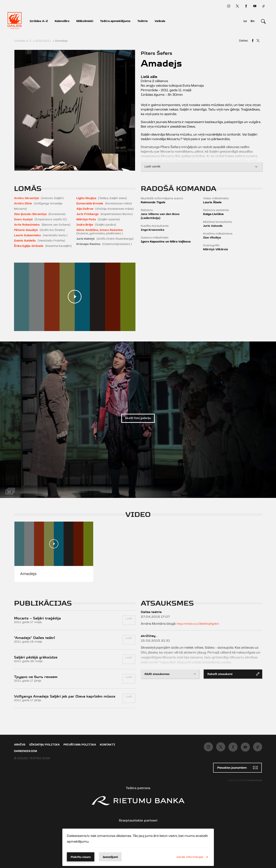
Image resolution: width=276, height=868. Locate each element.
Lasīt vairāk (201, 167)
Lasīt (129, 619)
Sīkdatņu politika (44, 745)
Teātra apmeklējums (115, 21)
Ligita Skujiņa (86, 198)
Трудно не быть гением (36, 677)
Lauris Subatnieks (27, 235)
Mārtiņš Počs (86, 219)
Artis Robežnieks (27, 225)
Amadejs (28, 574)
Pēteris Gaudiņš (26, 230)
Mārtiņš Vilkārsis (216, 249)
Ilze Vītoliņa (212, 238)
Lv (245, 21)
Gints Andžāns (87, 230)
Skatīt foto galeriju (138, 418)
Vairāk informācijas (193, 857)
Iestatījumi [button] (110, 857)
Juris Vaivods (213, 226)
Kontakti (108, 745)
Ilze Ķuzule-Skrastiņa (30, 214)
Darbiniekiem (25, 751)
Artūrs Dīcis (23, 204)
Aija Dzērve (85, 209)
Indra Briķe (85, 225)
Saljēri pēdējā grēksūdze (36, 657)
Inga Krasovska (152, 230)
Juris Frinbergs (88, 214)
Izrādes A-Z (39, 21)
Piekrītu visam (81, 857)
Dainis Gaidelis (25, 241)
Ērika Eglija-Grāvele (29, 246)
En (253, 21)
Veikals (160, 21)
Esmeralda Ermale (90, 204)
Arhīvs (20, 745)
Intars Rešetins (111, 230)
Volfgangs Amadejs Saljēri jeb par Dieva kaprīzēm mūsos (65, 696)
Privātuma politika (80, 745)
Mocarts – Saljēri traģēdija (37, 618)
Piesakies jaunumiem (237, 768)
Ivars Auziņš (23, 219)
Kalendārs (62, 21)
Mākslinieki (85, 21)
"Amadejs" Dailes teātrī (34, 638)
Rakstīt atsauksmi (233, 674)
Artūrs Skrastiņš (27, 198)
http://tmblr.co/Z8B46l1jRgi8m (198, 624)
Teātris (143, 21)
